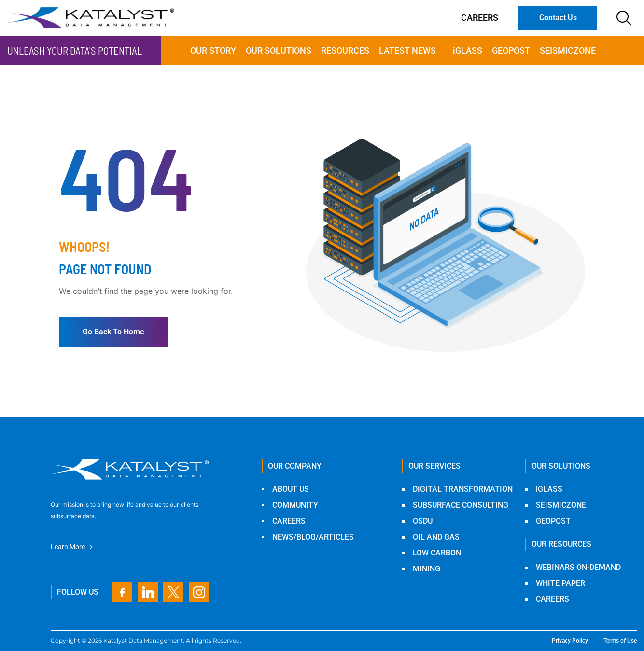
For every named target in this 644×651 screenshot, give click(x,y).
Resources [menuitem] (345, 50)
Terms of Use (620, 641)
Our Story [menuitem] (213, 50)
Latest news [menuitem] (407, 50)
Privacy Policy (570, 641)
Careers (480, 18)
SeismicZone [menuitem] (568, 50)
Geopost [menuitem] (511, 50)
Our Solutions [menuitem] (279, 50)
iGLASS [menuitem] (468, 50)
